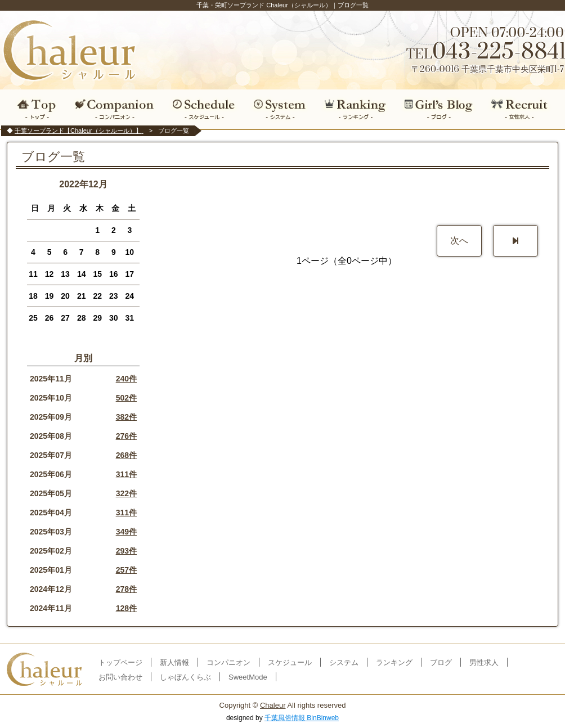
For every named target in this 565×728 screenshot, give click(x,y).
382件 (126, 417)
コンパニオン (115, 109)
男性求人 (484, 662)
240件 (126, 379)
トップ (34, 109)
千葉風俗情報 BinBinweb (302, 718)
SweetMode (248, 677)
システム (280, 109)
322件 (126, 493)
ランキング (355, 109)
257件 (126, 570)
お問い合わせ (120, 677)
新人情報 (174, 662)
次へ (459, 241)
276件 (126, 436)
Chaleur (273, 705)
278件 (126, 589)
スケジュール (204, 109)
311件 (126, 474)
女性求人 (523, 109)
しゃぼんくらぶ (185, 677)
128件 (126, 608)
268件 (126, 455)
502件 (126, 398)
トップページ (120, 662)
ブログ (439, 109)
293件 (126, 551)
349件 (126, 532)
